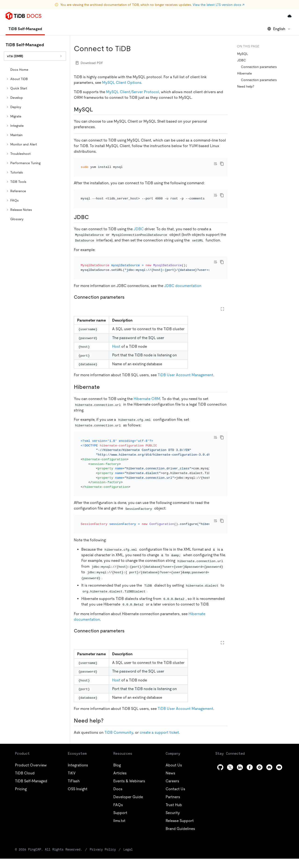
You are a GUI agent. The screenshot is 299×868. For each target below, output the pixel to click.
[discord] (269, 767)
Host (116, 346)
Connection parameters (259, 67)
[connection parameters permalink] (128, 297)
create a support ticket (159, 732)
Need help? (246, 86)
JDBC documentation (183, 286)
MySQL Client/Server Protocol (133, 92)
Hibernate (244, 73)
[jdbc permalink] (93, 217)
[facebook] (250, 767)
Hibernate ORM (147, 399)
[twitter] (230, 767)
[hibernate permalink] (103, 387)
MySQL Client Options (122, 83)
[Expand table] (222, 309)
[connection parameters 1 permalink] (128, 631)
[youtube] (279, 767)
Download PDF (89, 63)
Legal (128, 849)
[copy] (222, 164)
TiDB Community (119, 732)
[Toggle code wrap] (215, 164)
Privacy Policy (103, 849)
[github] (220, 767)
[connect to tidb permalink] (135, 49)
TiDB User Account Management (185, 375)
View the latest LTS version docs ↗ (219, 5)
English (279, 29)
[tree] (35, 144)
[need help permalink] (107, 721)
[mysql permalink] (97, 110)
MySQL (243, 54)
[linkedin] (240, 767)
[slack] (260, 767)
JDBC (139, 229)
